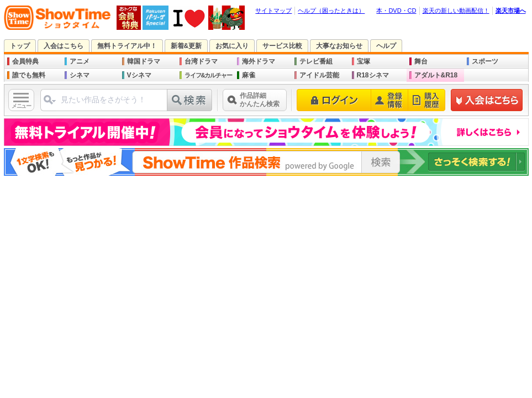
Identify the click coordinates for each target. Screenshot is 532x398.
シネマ (80, 75)
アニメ (80, 61)
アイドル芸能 (319, 75)
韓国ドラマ (144, 61)
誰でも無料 (29, 75)
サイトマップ (273, 11)
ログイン (334, 100)
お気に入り (232, 46)
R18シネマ (373, 75)
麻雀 (249, 75)
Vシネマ (139, 75)
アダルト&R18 (436, 75)
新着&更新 (186, 46)
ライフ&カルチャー (209, 75)
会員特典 (25, 61)
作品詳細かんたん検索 (260, 100)
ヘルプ (386, 46)
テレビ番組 (316, 61)
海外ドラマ (259, 61)
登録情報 (390, 100)
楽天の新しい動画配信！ (456, 11)
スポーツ (485, 61)
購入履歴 (427, 100)
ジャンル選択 (49, 104)
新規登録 (487, 100)
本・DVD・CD (396, 11)
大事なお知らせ (339, 46)
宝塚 (364, 61)
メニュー (21, 106)
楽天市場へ (511, 11)
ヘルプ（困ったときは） (331, 11)
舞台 (421, 61)
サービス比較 (282, 46)
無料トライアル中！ (127, 46)
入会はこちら (64, 46)
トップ (20, 46)
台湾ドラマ (201, 61)
